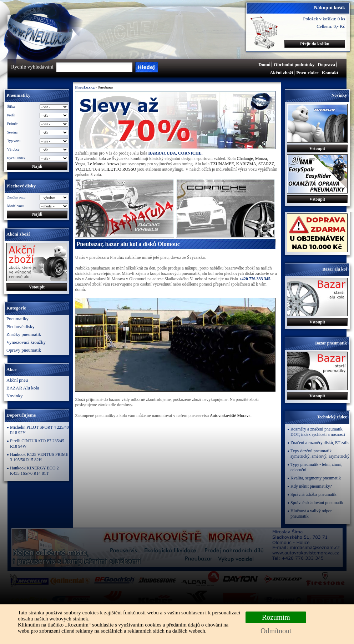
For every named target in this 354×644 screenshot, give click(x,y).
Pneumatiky (17, 319)
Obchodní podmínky (294, 64)
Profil (11, 115)
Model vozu (16, 206)
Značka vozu (16, 197)
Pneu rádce (307, 73)
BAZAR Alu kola (23, 388)
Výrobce (13, 149)
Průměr (12, 124)
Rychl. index (16, 158)
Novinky (15, 396)
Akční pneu (17, 380)
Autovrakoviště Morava (230, 416)
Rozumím (276, 617)
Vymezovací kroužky (26, 342)
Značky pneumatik (24, 334)
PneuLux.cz (85, 87)
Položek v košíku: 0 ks (324, 19)
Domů (264, 64)
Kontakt (330, 73)
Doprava (327, 64)
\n (54, 206)
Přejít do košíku (315, 44)
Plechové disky (21, 326)
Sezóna (12, 132)
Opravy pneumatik (24, 350)
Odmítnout (276, 631)
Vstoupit (37, 287)
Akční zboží (281, 73)
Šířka (11, 107)
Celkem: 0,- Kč (331, 26)
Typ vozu (14, 141)
